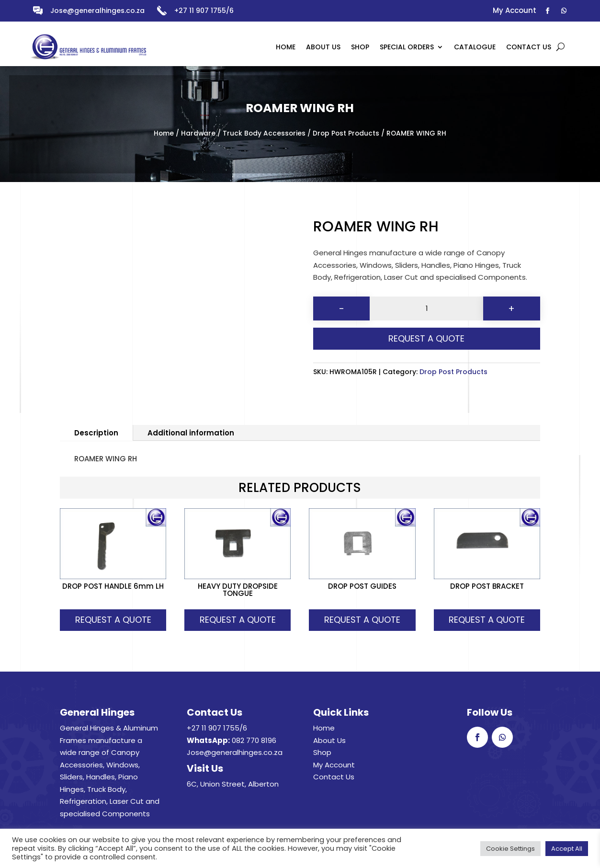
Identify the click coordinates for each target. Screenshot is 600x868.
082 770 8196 (254, 740)
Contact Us (334, 777)
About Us (329, 740)
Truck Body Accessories (264, 133)
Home (164, 133)
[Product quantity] (426, 308)
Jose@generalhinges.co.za (97, 11)
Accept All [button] (567, 849)
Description (96, 433)
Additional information (191, 433)
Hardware (198, 133)
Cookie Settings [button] (510, 849)
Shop (322, 752)
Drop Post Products (346, 133)
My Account (334, 765)
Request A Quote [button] (113, 620)
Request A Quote (426, 338)
